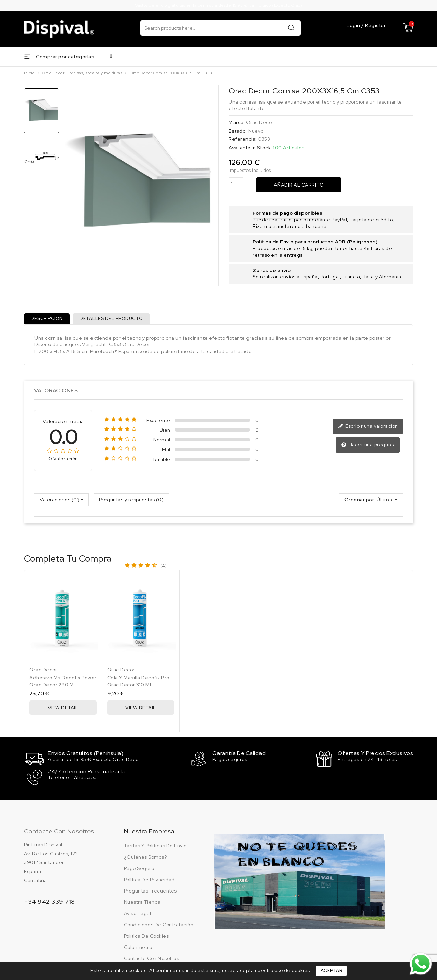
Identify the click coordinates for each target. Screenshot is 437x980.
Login (354, 26)
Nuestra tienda (142, 902)
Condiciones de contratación (159, 925)
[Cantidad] (236, 184)
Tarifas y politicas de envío (155, 846)
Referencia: (243, 139)
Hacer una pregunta (369, 447)
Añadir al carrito (299, 185)
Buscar (291, 28)
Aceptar (332, 971)
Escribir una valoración (369, 429)
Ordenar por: (360, 502)
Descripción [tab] (48, 320)
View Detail (63, 710)
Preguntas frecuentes (150, 891)
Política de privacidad (149, 880)
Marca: (237, 122)
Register (375, 26)
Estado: (238, 131)
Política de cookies (146, 936)
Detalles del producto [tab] (115, 320)
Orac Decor (260, 122)
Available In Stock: (250, 148)
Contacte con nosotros (59, 832)
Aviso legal (138, 914)
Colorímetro (138, 948)
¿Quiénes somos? (145, 857)
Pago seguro (139, 869)
